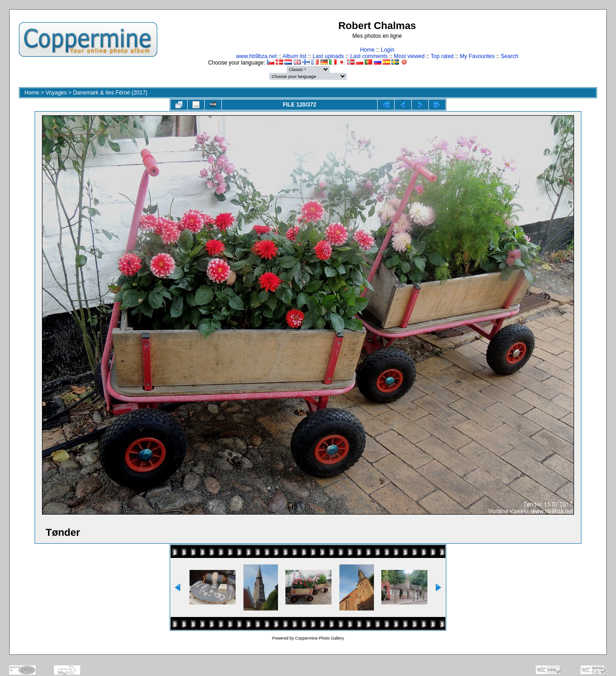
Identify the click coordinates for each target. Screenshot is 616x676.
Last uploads (328, 56)
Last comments (369, 56)
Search (509, 56)
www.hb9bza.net (256, 56)
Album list (295, 56)
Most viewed (409, 56)
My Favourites (477, 56)
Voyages (56, 93)
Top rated (442, 56)
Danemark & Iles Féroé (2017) (110, 93)
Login (388, 50)
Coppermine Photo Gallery (320, 638)
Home (367, 50)
